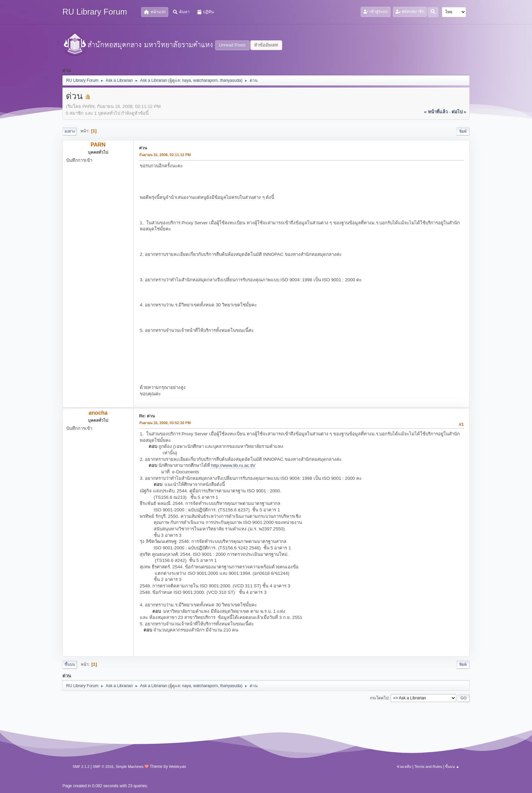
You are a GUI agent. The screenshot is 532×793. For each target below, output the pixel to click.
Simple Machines (130, 767)
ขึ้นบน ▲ (452, 767)
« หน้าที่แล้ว (436, 112)
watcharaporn (205, 80)
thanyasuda (231, 80)
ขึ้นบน (70, 664)
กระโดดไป (379, 698)
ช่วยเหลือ (404, 767)
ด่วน (143, 148)
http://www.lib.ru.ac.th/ (233, 465)
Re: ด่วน (147, 416)
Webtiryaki (177, 767)
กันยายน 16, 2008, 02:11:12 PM (165, 155)
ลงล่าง (70, 131)
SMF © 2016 (103, 767)
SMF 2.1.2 (81, 767)
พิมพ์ (463, 131)
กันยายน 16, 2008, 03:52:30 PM (165, 423)
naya (187, 80)
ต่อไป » (459, 112)
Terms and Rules (428, 767)
